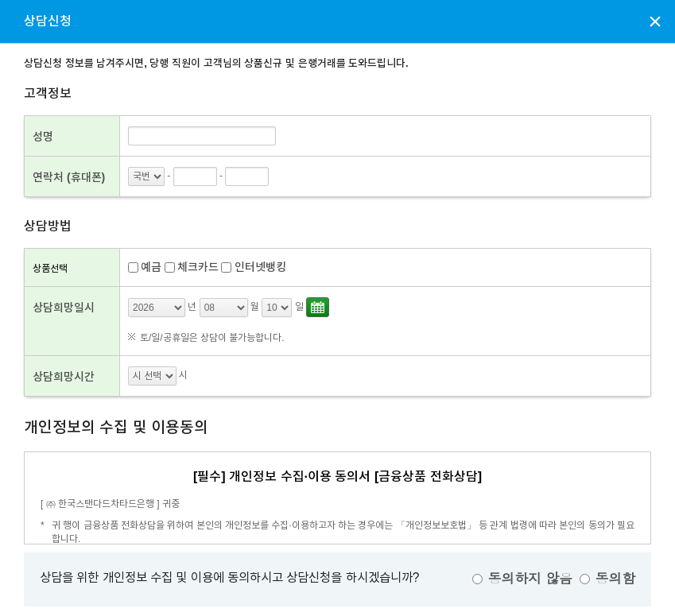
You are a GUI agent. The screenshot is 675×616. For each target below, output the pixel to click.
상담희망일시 (64, 308)
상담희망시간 (64, 377)
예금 (151, 267)
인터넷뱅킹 (260, 267)
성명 (43, 137)
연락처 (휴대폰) (69, 177)
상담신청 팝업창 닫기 (655, 21)
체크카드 (198, 267)
